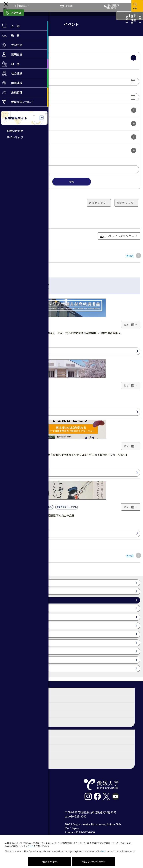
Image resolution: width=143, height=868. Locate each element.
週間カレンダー (126, 203)
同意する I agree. (50, 861)
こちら (31, 846)
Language (110, 6)
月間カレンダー (99, 203)
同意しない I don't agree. (93, 861)
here (103, 851)
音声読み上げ (22, 6)
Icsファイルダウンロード (119, 236)
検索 (71, 182)
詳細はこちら (13, 351)
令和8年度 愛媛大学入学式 (18, 394)
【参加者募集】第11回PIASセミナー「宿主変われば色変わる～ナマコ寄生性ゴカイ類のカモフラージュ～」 (66, 455)
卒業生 (140, 19)
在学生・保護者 (133, 19)
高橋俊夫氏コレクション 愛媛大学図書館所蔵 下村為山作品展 (39, 515)
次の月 (130, 256)
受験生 (127, 19)
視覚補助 (67, 6)
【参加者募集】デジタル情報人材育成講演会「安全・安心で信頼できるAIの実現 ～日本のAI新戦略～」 (63, 333)
